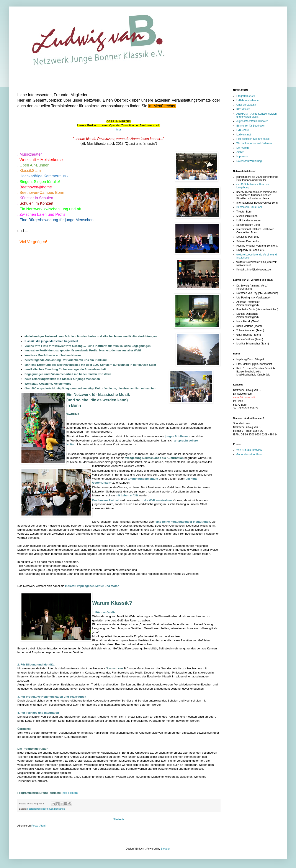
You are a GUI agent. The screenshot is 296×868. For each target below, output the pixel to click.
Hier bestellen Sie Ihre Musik (253, 139)
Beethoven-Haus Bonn (249, 207)
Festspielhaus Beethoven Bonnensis (46, 809)
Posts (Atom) (39, 826)
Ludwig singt (244, 135)
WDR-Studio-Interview (249, 450)
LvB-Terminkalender (248, 100)
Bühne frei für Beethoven (251, 126)
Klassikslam (243, 109)
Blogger (165, 849)
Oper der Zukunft (246, 105)
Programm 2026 (246, 96)
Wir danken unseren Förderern (254, 143)
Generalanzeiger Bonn (249, 455)
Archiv (240, 152)
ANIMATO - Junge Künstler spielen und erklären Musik (257, 115)
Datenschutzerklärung (249, 161)
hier (119, 129)
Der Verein (243, 148)
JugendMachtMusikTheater (252, 121)
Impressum (243, 156)
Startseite (119, 819)
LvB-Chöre (243, 130)
